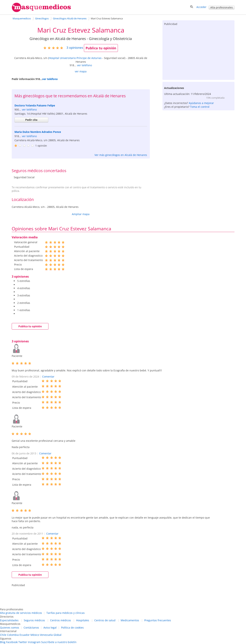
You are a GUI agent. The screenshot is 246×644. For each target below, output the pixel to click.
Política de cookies (72, 628)
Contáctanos (31, 628)
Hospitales (83, 620)
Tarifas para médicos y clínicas (66, 613)
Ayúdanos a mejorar (201, 103)
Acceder (201, 7)
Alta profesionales (222, 7)
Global (57, 635)
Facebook (12, 642)
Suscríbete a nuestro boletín (59, 642)
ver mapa (81, 71)
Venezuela (46, 635)
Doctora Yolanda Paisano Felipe (35, 105)
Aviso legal (50, 628)
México (35, 635)
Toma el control (200, 107)
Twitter (23, 642)
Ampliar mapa (81, 214)
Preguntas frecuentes (158, 620)
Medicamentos (130, 620)
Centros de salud (105, 620)
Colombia (13, 635)
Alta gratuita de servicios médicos (21, 613)
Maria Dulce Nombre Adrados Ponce (38, 132)
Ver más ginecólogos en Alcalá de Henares (121, 155)
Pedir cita (31, 120)
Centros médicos (61, 620)
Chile (3, 635)
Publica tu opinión (101, 48)
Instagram (34, 642)
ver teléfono (84, 65)
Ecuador (25, 635)
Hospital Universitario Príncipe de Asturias (75, 58)
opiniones (75, 48)
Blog (3, 642)
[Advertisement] (198, 52)
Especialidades (9, 620)
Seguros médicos (34, 620)
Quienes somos (10, 628)
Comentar (48, 377)
